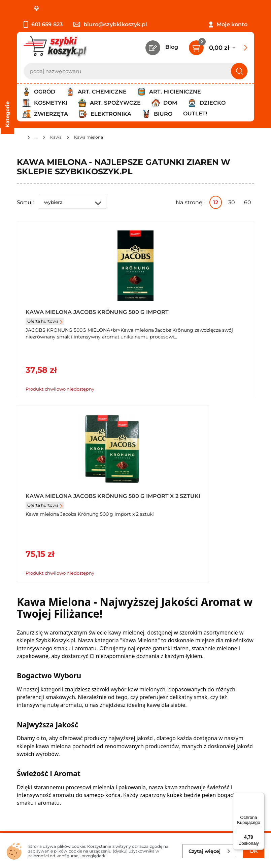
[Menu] (260, 797)
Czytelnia (192, 693)
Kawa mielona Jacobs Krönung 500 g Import (61, 315)
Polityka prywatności (45, 693)
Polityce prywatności (155, 808)
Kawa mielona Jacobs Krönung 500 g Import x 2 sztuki (187, 315)
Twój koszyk (196, 684)
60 (248, 202)
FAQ (23, 730)
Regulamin (32, 684)
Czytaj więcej (210, 851)
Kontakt (190, 675)
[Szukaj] (239, 71)
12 (216, 202)
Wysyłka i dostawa (42, 702)
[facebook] (134, 828)
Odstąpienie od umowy (49, 720)
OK (254, 851)
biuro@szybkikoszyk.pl (110, 24)
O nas (24, 675)
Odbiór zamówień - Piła (48, 711)
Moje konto (232, 24)
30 (232, 202)
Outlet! (195, 114)
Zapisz (102, 773)
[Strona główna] (20, 138)
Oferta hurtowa (45, 327)
